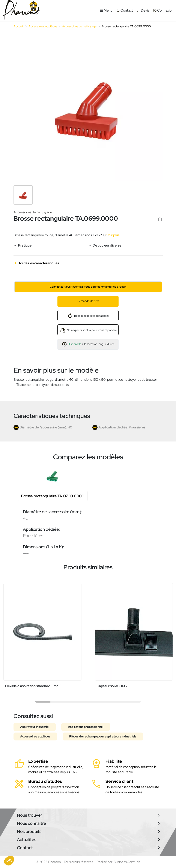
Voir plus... (114, 235)
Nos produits (29, 831)
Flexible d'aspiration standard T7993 (33, 686)
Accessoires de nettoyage (33, 212)
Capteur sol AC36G (112, 686)
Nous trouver (29, 815)
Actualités (26, 840)
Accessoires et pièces (35, 736)
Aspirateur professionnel (86, 727)
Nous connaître (31, 823)
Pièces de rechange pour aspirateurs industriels (103, 736)
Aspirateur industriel (35, 727)
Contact (25, 848)
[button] (9, 861)
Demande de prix (88, 301)
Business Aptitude (127, 862)
